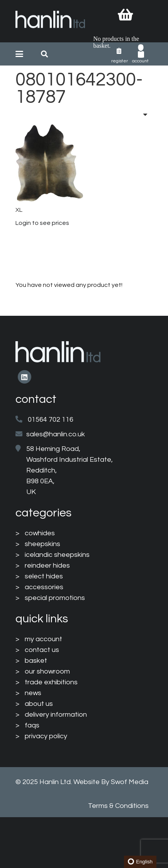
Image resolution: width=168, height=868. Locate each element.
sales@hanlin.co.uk (56, 434)
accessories (44, 587)
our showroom (47, 671)
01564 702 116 (51, 420)
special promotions (55, 598)
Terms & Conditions (118, 806)
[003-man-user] (141, 51)
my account (43, 639)
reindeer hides (47, 566)
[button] (19, 54)
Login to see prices (42, 223)
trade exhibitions (51, 682)
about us (39, 704)
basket (36, 661)
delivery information (56, 715)
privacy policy (46, 736)
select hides (44, 576)
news (33, 693)
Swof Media (130, 782)
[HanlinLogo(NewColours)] (50, 21)
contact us (42, 650)
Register (120, 61)
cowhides (40, 533)
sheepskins (42, 544)
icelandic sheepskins (57, 555)
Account (140, 61)
